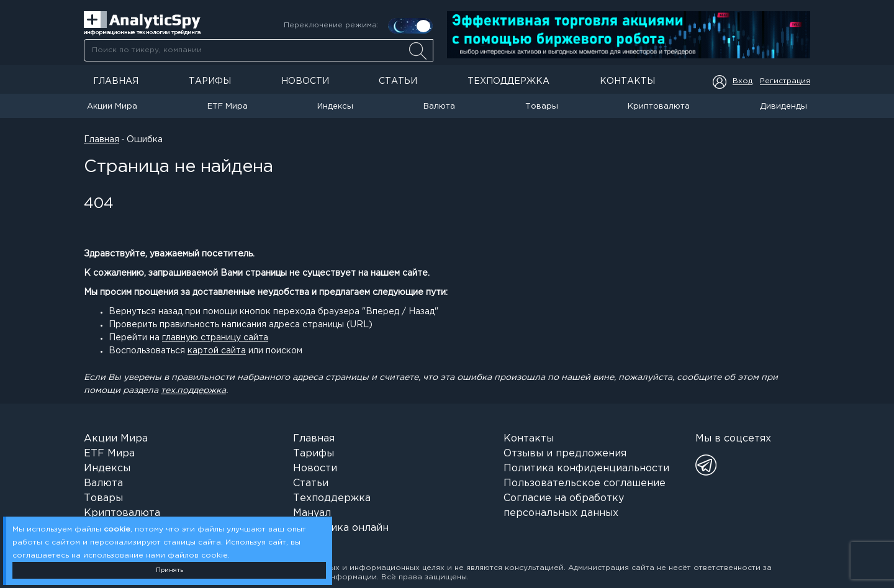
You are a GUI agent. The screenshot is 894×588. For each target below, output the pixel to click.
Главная (116, 81)
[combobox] (258, 50)
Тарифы (210, 81)
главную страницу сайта (215, 338)
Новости (305, 81)
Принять (169, 570)
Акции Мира (112, 106)
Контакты (627, 81)
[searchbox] (259, 50)
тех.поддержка (193, 391)
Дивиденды (783, 106)
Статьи (398, 81)
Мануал (312, 513)
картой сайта (217, 351)
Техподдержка (508, 81)
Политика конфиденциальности (586, 468)
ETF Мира (228, 106)
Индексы (335, 106)
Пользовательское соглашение (585, 483)
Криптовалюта (659, 106)
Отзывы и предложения (565, 454)
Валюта (439, 106)
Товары (542, 106)
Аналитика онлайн (341, 528)
